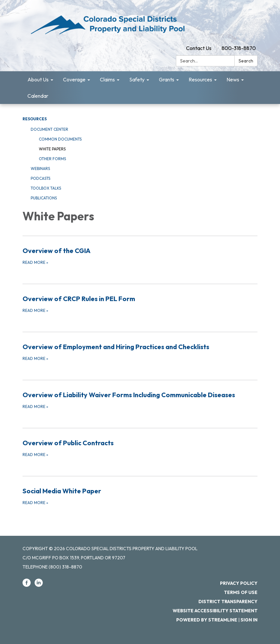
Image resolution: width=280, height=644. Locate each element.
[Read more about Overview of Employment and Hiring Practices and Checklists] (140, 352)
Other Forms (52, 159)
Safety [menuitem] (137, 79)
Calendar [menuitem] (38, 96)
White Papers (52, 149)
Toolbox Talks (46, 188)
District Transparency (228, 602)
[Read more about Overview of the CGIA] (140, 256)
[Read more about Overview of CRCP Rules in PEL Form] (140, 304)
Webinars (40, 169)
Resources (35, 119)
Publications (44, 198)
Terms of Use (241, 592)
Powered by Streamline (207, 620)
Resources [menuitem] (200, 79)
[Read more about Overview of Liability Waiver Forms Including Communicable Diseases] (140, 400)
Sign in (249, 620)
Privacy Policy (239, 583)
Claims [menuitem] (107, 79)
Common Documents (60, 139)
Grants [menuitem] (167, 79)
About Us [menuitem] (38, 79)
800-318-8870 (239, 48)
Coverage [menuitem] (74, 79)
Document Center (49, 129)
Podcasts (40, 178)
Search (246, 61)
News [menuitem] (233, 79)
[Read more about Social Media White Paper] (140, 496)
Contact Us (199, 48)
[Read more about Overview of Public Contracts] (140, 448)
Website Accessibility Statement (215, 611)
